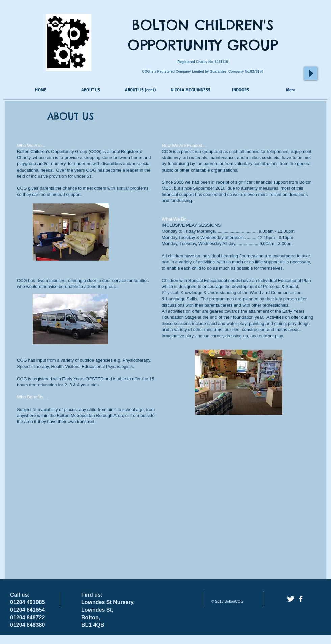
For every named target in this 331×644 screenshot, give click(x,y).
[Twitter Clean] (291, 599)
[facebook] (301, 599)
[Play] (311, 73)
